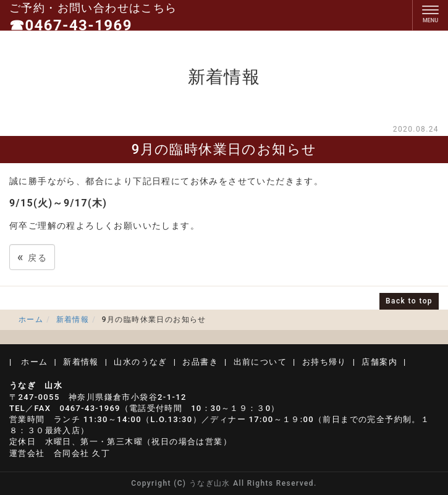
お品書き (200, 362)
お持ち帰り (324, 362)
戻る (32, 257)
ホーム (31, 319)
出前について (260, 362)
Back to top (409, 301)
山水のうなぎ (140, 362)
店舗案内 (379, 362)
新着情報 (73, 319)
